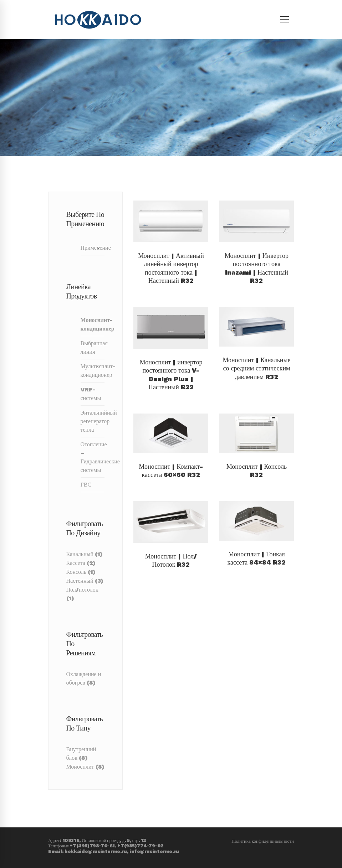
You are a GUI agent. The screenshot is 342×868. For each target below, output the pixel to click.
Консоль (76, 572)
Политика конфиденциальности (263, 828)
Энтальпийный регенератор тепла (93, 421)
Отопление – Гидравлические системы (93, 457)
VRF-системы (91, 394)
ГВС (86, 485)
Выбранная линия (93, 347)
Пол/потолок (82, 590)
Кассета (76, 563)
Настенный (80, 581)
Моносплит (80, 767)
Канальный (80, 554)
